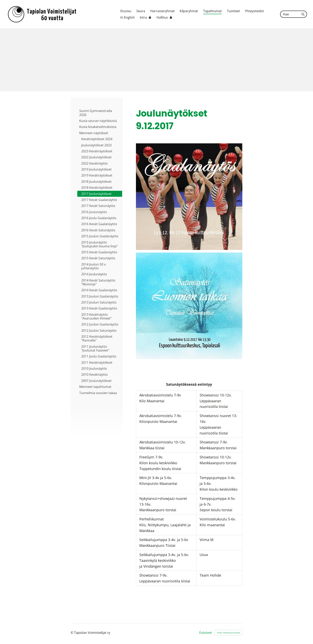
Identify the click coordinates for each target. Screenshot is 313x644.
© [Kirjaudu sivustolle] (72, 633)
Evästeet (206, 633)
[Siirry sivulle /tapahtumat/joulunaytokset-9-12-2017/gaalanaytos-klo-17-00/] (189, 197)
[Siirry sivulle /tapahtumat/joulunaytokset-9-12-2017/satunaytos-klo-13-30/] (189, 306)
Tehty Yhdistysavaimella (228, 633)
